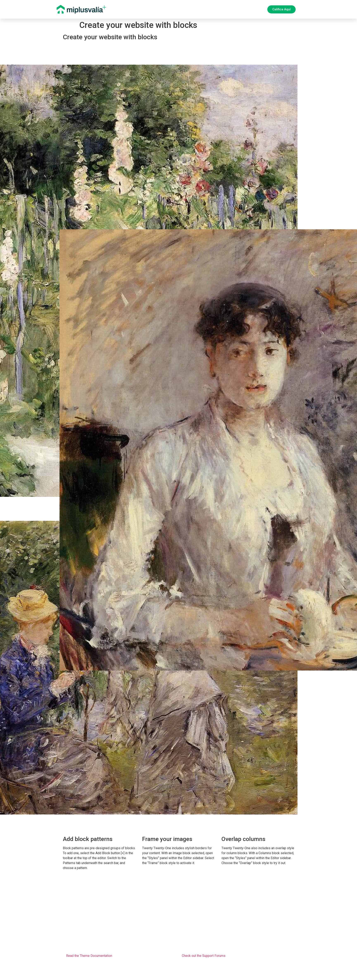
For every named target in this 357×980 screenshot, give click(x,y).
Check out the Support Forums (204, 956)
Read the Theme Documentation (89, 956)
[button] (281, 9)
